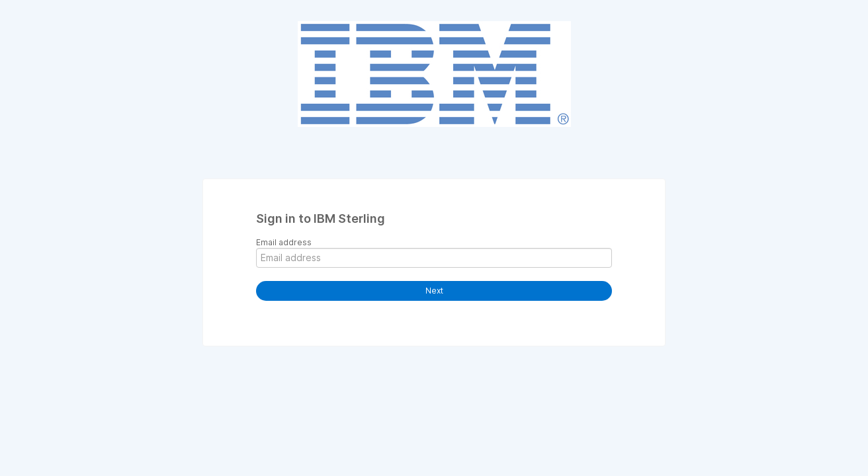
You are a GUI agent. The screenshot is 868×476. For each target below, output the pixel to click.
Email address (284, 242)
